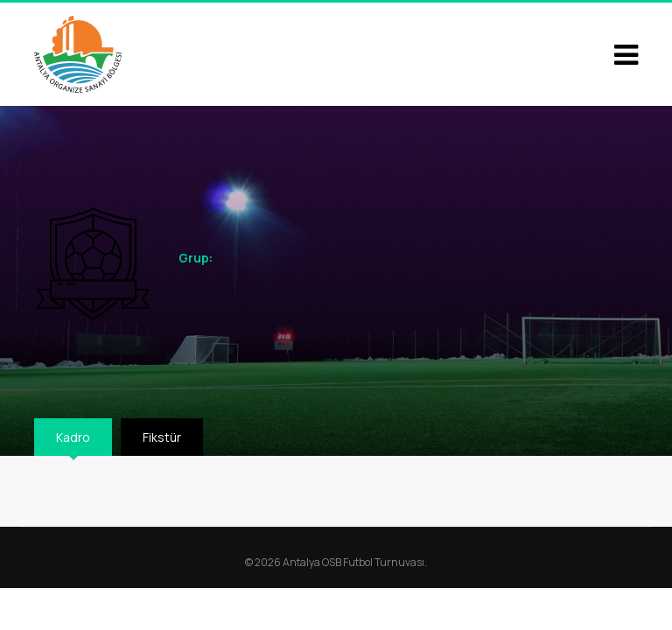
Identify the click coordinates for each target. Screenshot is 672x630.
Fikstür (162, 437)
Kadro (73, 437)
